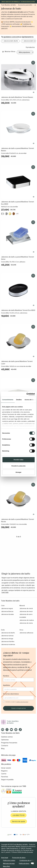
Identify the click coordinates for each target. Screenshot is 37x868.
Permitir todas (18, 460)
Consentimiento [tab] (8, 400)
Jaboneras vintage (7, 639)
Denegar (18, 472)
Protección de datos (19, 858)
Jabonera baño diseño (11, 41)
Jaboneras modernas (8, 644)
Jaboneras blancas (7, 611)
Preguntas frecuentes (9, 743)
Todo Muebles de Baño (9, 5)
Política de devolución (26, 863)
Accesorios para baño (25, 5)
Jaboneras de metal (26, 611)
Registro (4, 771)
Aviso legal (5, 858)
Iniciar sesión (6, 768)
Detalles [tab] (19, 400)
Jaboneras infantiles (8, 642)
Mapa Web (6, 866)
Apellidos (7, 685)
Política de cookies (9, 861)
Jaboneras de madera (27, 620)
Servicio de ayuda (18, 821)
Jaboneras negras (7, 608)
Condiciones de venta (26, 861)
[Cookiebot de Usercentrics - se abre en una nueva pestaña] (27, 394)
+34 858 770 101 (18, 815)
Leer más (5, 592)
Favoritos (5, 777)
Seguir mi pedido (7, 780)
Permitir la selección (19, 466)
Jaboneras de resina (26, 623)
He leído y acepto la (17, 702)
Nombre (6, 676)
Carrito (4, 774)
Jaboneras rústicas (7, 636)
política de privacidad (22, 702)
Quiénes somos (7, 737)
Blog (3, 749)
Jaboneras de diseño (8, 633)
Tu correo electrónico (11, 694)
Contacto (5, 746)
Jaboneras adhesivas (26, 633)
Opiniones (5, 740)
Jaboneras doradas (7, 614)
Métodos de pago (9, 863)
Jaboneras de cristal (26, 608)
